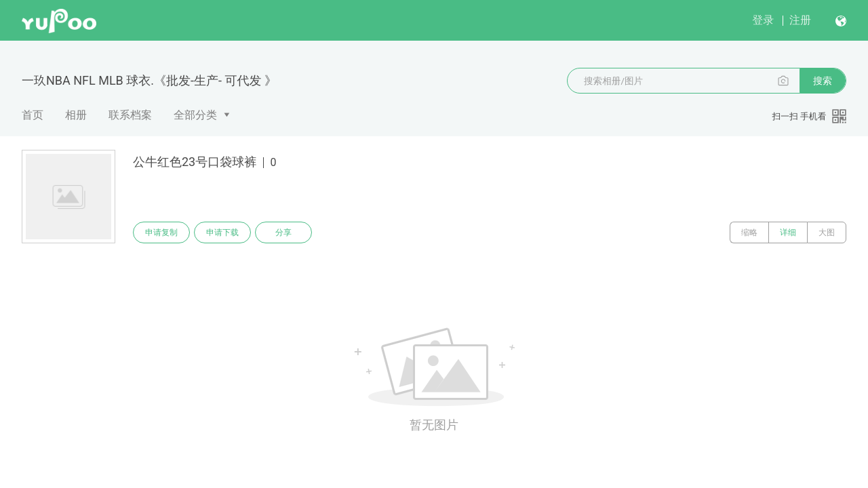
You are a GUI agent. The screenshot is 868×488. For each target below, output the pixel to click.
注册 (800, 20)
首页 (33, 115)
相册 (76, 115)
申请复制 (161, 232)
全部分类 (195, 115)
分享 (283, 232)
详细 (788, 232)
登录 (763, 20)
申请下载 (222, 232)
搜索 (823, 81)
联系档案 (130, 115)
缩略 (749, 232)
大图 (827, 232)
